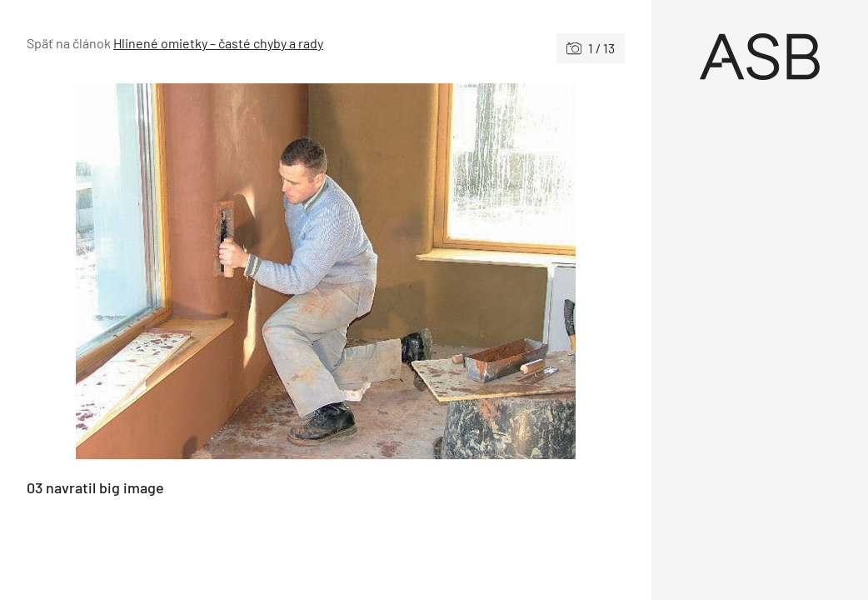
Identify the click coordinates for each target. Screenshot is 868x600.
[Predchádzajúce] (176, 271)
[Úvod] (760, 57)
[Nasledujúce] (475, 271)
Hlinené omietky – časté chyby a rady (218, 43)
